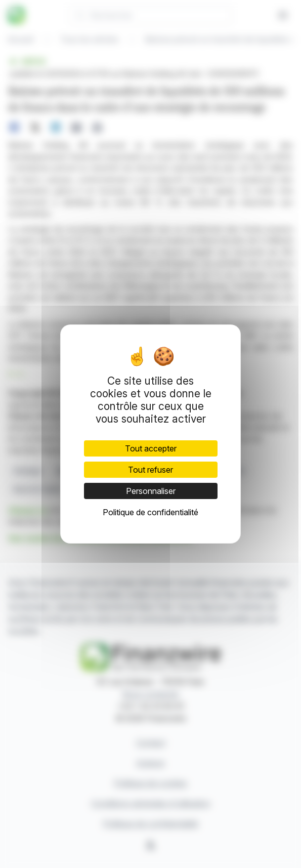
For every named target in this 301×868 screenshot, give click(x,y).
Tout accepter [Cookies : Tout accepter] (151, 448)
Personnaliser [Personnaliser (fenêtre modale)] (151, 491)
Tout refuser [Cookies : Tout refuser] (150, 470)
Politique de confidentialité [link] (150, 512)
